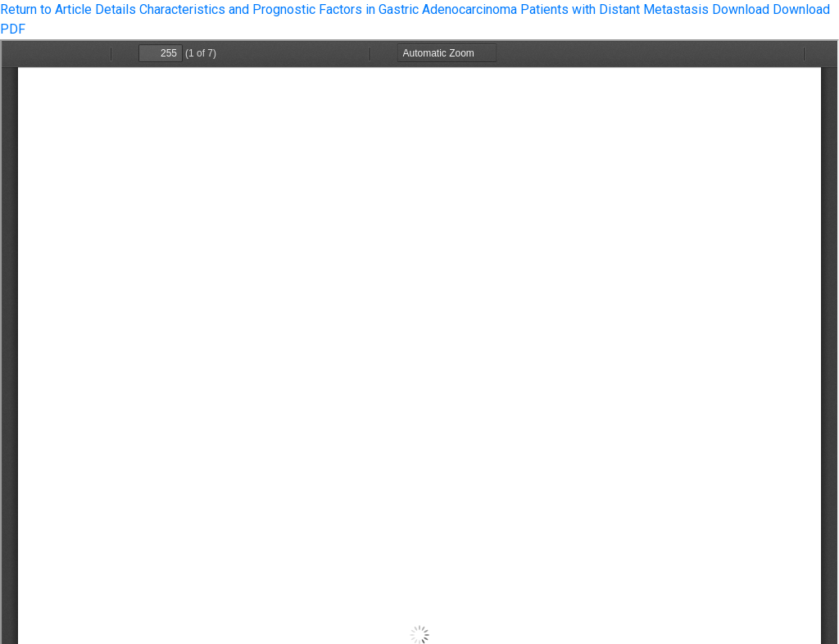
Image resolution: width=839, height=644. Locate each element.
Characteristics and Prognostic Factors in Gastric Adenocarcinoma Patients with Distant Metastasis (426, 9)
